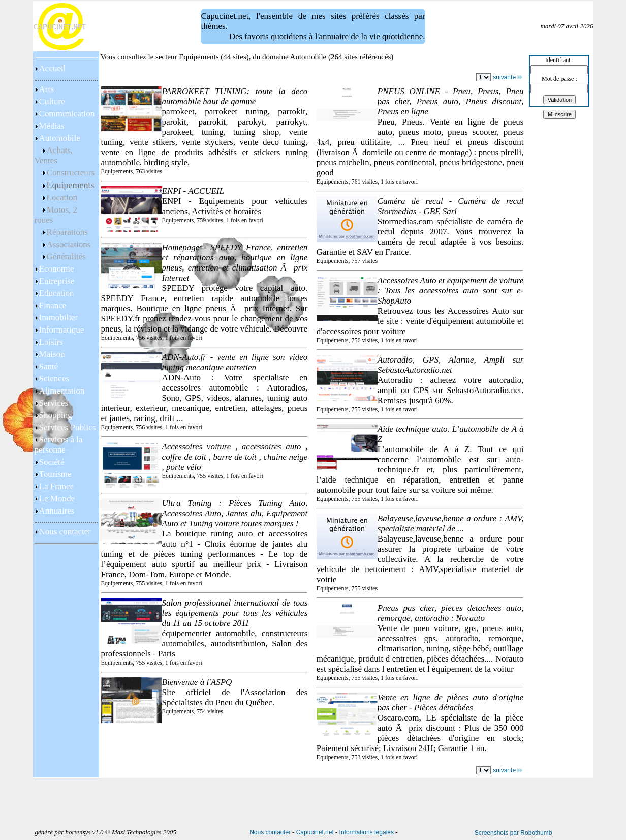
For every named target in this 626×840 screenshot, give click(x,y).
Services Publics (68, 427)
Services (54, 403)
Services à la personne (59, 445)
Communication (67, 114)
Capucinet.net (315, 832)
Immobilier (58, 318)
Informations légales (367, 832)
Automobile (60, 138)
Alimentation (62, 391)
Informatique (62, 330)
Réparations (67, 232)
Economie (57, 269)
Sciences (54, 379)
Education (57, 293)
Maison (52, 354)
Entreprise (57, 281)
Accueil (53, 68)
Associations (69, 244)
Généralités (66, 257)
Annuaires (57, 511)
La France (56, 486)
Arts (46, 89)
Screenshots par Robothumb (513, 833)
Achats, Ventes (54, 155)
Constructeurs (71, 173)
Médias (52, 126)
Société (52, 462)
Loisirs (51, 342)
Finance (53, 305)
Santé (49, 366)
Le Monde (57, 499)
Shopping (56, 415)
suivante (508, 77)
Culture (52, 101)
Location (62, 198)
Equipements (71, 185)
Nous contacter (65, 532)
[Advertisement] (66, 733)
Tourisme (55, 474)
